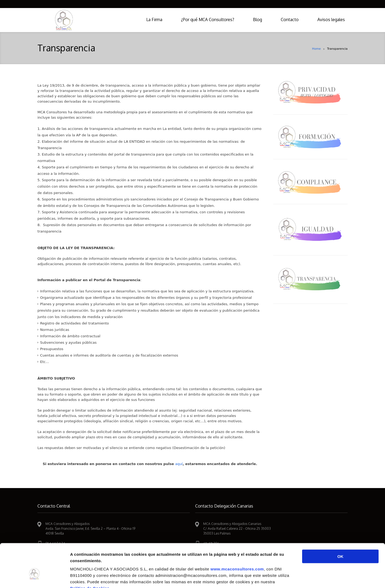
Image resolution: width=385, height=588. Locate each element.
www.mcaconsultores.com (237, 537)
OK (340, 524)
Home (316, 49)
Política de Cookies (90, 556)
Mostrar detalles (287, 577)
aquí (179, 464)
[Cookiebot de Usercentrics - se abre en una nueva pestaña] (35, 578)
